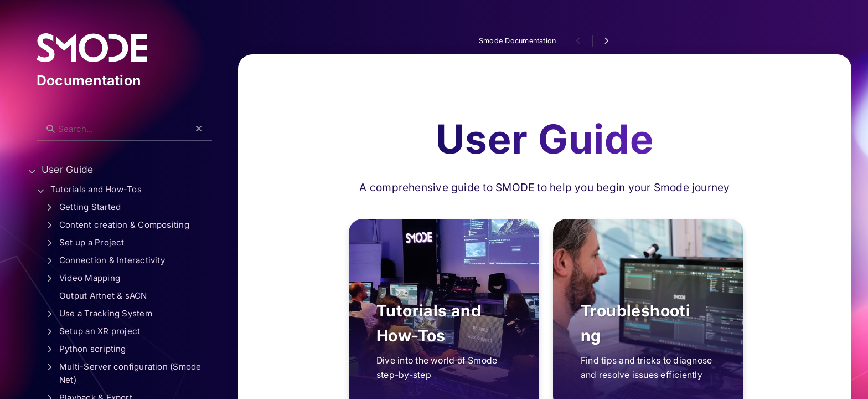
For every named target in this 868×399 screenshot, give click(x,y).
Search (42, 120)
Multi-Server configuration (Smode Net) (130, 373)
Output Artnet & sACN (103, 296)
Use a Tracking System (106, 313)
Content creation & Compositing (124, 225)
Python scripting (93, 349)
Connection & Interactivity (112, 260)
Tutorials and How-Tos (96, 189)
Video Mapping (90, 278)
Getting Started (90, 207)
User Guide (67, 169)
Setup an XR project (100, 331)
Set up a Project (92, 242)
